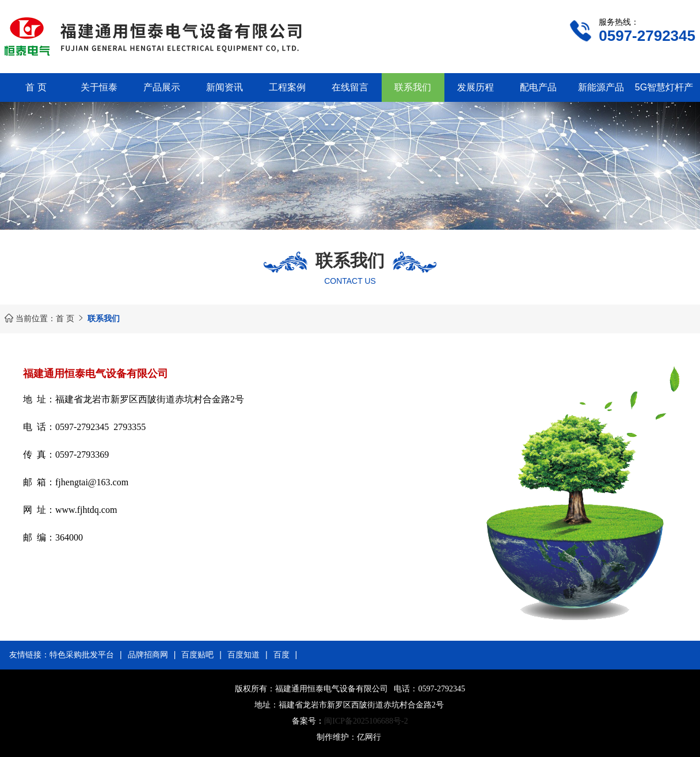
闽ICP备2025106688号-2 (366, 721)
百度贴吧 (197, 655)
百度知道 (244, 655)
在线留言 (350, 87)
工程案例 (287, 87)
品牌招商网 (148, 655)
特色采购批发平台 (82, 655)
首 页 (36, 87)
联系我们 (413, 87)
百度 (281, 655)
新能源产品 (601, 87)
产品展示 (162, 87)
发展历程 (475, 87)
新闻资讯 (225, 87)
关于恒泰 (99, 87)
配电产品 (538, 87)
